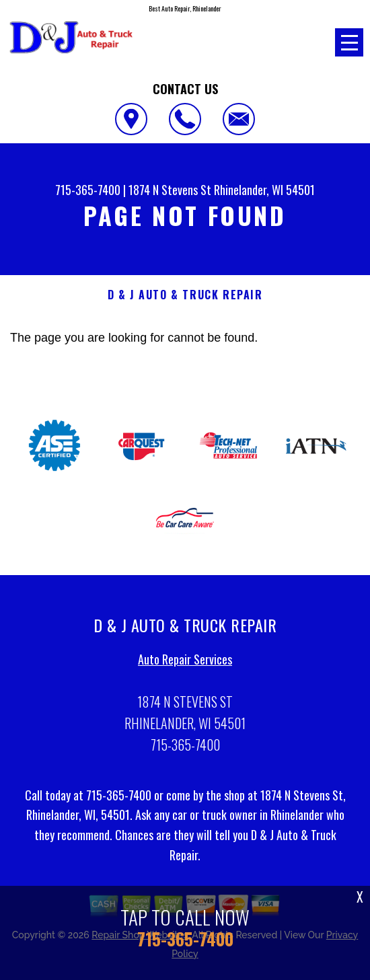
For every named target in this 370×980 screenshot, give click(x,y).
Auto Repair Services (185, 663)
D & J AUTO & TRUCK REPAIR (185, 295)
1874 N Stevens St (170, 190)
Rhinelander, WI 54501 (264, 190)
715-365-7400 (88, 190)
